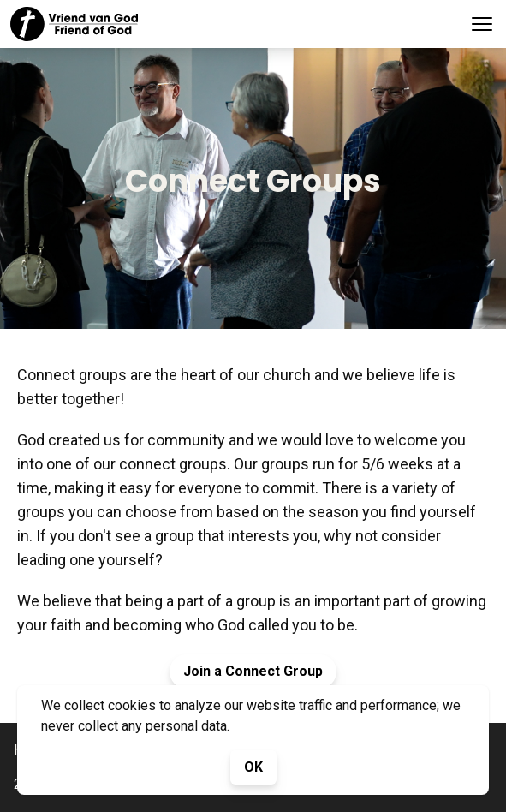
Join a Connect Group (253, 671)
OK (253, 767)
